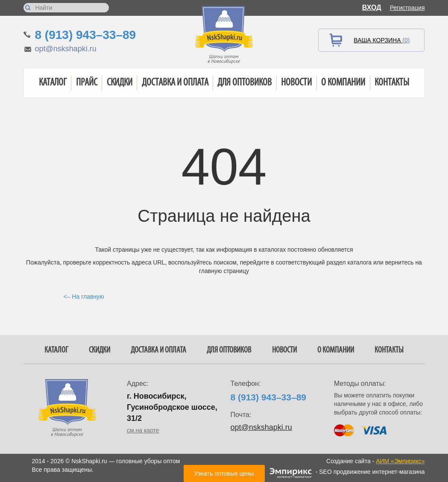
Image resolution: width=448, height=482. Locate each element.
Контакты (392, 83)
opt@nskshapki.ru (66, 49)
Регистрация (407, 8)
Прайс (87, 83)
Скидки (120, 83)
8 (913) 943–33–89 (86, 35)
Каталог (53, 83)
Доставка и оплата (175, 83)
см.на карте (143, 430)
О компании (343, 83)
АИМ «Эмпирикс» (400, 461)
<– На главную (84, 297)
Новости (296, 83)
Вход (372, 7)
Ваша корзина (382, 40)
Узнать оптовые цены (224, 473)
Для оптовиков (244, 83)
